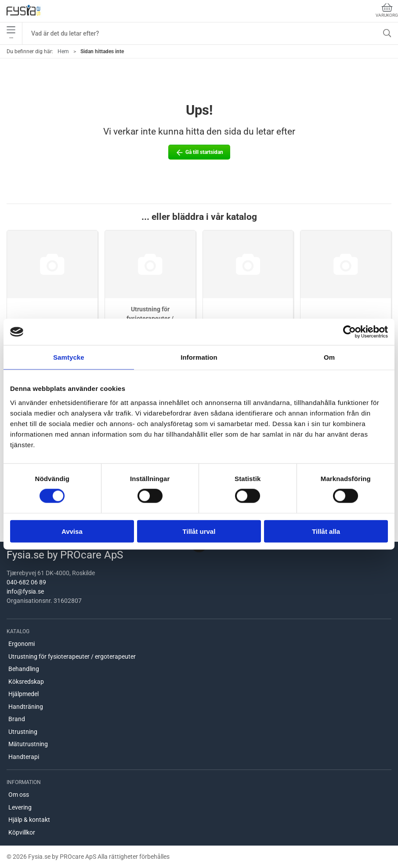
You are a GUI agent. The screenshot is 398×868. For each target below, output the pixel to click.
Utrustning (23, 732)
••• (11, 33)
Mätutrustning (28, 744)
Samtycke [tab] (69, 357)
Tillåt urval (199, 531)
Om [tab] (329, 357)
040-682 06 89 (26, 582)
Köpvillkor (22, 832)
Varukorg (387, 10)
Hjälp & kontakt (29, 820)
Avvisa (72, 531)
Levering (20, 807)
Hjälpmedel (24, 694)
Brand (17, 719)
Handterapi (24, 757)
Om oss (19, 795)
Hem (63, 51)
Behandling (24, 669)
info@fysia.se (25, 591)
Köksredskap (26, 682)
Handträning (26, 707)
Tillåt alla (326, 531)
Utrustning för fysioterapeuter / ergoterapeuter (72, 656)
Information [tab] (199, 357)
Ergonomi (22, 644)
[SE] (23, 11)
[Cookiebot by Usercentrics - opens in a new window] (349, 332)
